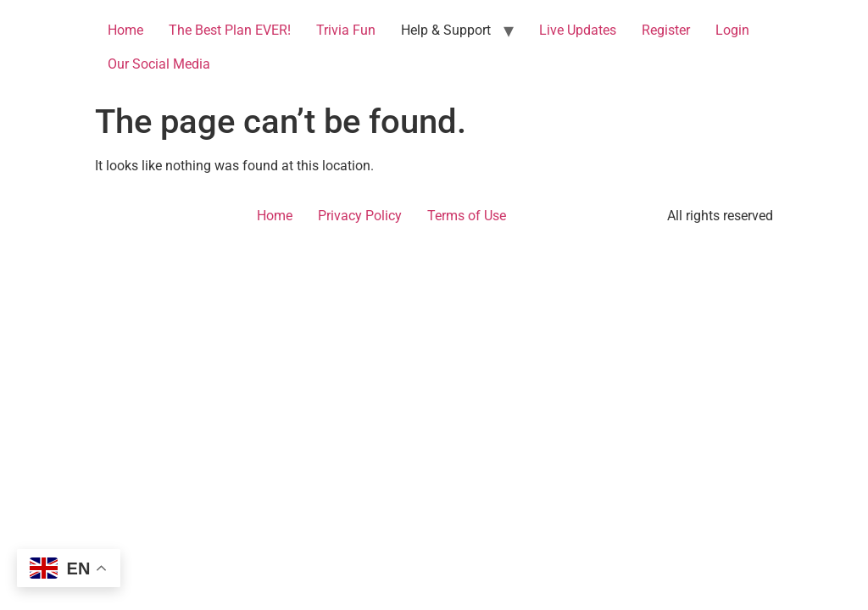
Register (666, 30)
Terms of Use (467, 216)
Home (125, 30)
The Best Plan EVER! (230, 30)
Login (732, 30)
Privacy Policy (360, 216)
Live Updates (578, 30)
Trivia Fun (346, 30)
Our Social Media (159, 64)
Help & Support (446, 30)
